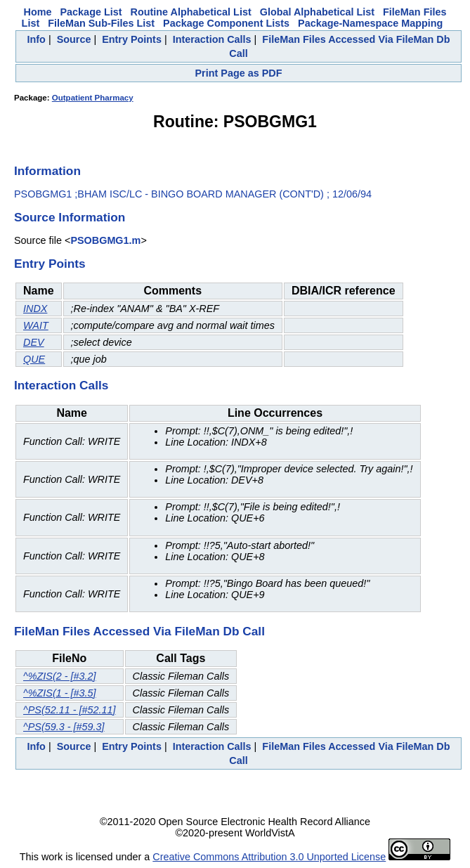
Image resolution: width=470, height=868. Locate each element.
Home (38, 12)
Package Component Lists (226, 23)
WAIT (36, 325)
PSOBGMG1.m (105, 240)
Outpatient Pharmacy (93, 98)
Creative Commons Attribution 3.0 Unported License (269, 857)
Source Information (70, 217)
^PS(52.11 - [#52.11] (70, 710)
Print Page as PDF (239, 73)
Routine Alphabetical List (191, 12)
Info (37, 39)
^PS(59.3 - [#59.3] (64, 727)
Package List (91, 12)
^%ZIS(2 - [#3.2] (60, 676)
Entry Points (132, 39)
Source (74, 39)
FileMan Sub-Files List (101, 23)
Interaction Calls (212, 39)
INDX (35, 309)
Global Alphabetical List (317, 12)
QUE (34, 359)
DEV (34, 342)
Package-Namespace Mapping (370, 23)
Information (47, 171)
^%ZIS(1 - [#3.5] (60, 693)
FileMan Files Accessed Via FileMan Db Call (139, 631)
